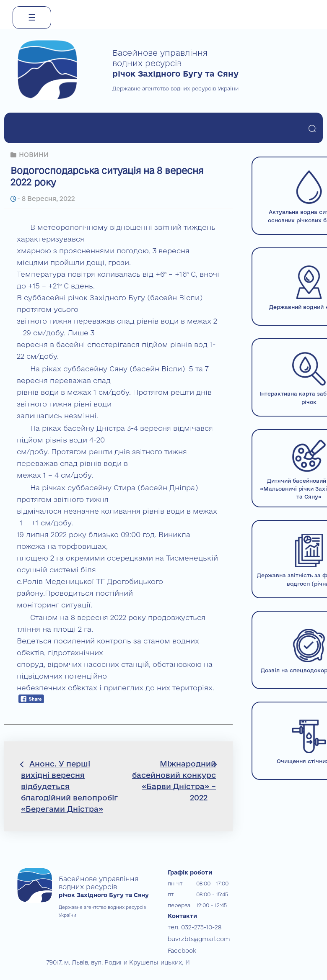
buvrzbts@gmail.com (195, 938)
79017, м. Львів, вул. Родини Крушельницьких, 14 (110, 959)
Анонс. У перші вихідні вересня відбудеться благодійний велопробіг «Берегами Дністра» (69, 786)
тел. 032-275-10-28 (191, 927)
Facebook (181, 949)
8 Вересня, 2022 (47, 199)
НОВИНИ (34, 155)
